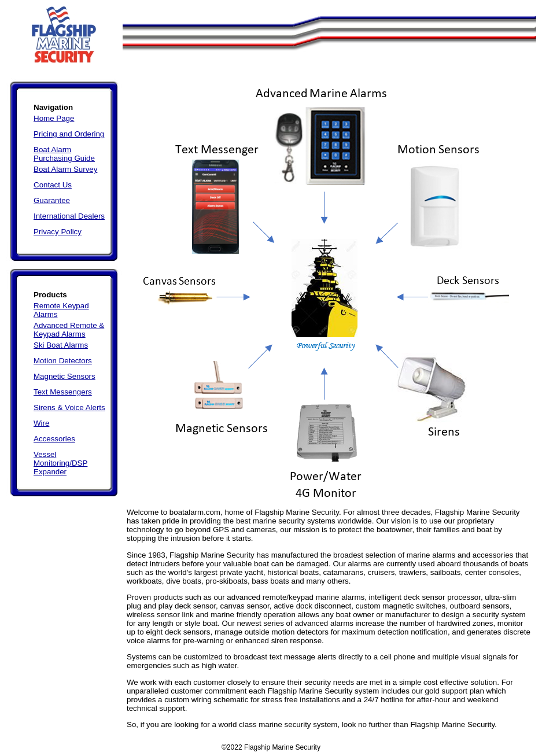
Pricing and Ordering (69, 134)
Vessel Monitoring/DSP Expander (60, 463)
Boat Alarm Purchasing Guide (64, 154)
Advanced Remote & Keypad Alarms (69, 330)
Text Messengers (63, 392)
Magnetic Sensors (64, 376)
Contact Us (53, 185)
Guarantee (52, 200)
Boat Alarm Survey (65, 169)
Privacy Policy (58, 232)
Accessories (54, 439)
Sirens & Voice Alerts (69, 407)
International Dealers (69, 216)
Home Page (54, 118)
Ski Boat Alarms (61, 345)
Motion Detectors (63, 361)
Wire (41, 423)
